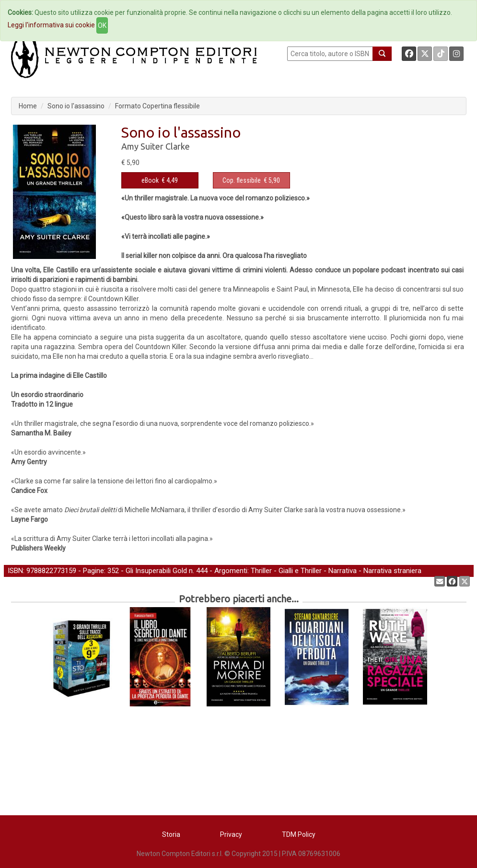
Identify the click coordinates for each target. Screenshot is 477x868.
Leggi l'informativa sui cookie (51, 25)
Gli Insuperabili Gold (156, 571)
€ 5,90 (251, 180)
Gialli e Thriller (300, 571)
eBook (150, 180)
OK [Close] (102, 25)
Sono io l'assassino (76, 106)
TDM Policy (299, 834)
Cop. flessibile (242, 180)
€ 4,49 (160, 180)
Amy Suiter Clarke (156, 146)
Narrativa (343, 571)
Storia (171, 834)
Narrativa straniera (392, 571)
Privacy (231, 834)
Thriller (261, 571)
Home (28, 106)
